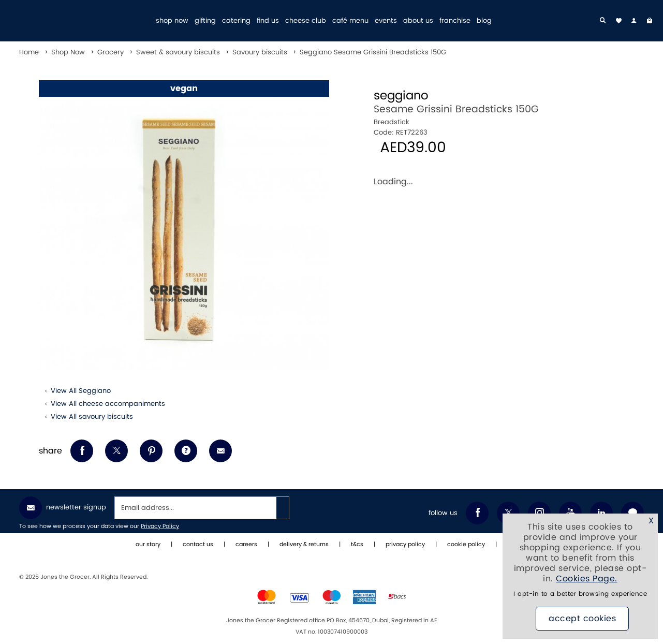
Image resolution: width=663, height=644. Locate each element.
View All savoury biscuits (92, 417)
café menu (350, 21)
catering (236, 21)
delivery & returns (304, 545)
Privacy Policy (160, 526)
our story (148, 545)
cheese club (306, 21)
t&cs (357, 545)
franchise (455, 21)
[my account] (634, 21)
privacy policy (405, 545)
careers (246, 545)
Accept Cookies (582, 619)
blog (484, 21)
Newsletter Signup (63, 508)
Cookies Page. (587, 579)
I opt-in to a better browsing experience (580, 594)
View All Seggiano (81, 391)
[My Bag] (650, 21)
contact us (198, 545)
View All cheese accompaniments (108, 404)
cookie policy (466, 545)
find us (268, 21)
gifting (205, 21)
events (386, 21)
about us (418, 21)
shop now (172, 21)
